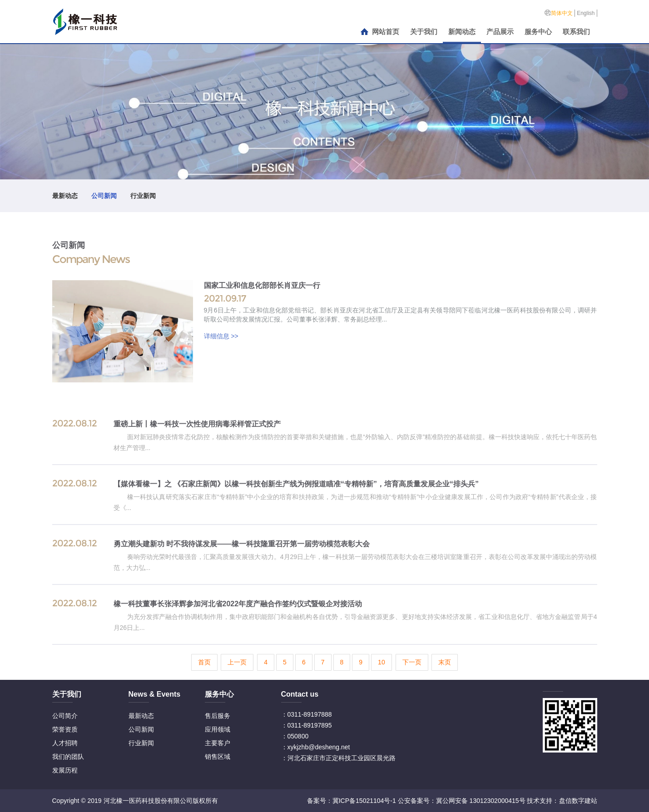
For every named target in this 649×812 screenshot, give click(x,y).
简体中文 (562, 13)
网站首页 (386, 32)
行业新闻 (143, 196)
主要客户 (218, 743)
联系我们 (576, 32)
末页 (445, 662)
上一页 (237, 662)
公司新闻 (104, 196)
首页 (204, 662)
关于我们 (424, 32)
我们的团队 (68, 757)
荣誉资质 (65, 729)
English (586, 13)
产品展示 (500, 32)
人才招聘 (65, 743)
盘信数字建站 (578, 801)
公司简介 (65, 716)
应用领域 (218, 729)
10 (381, 662)
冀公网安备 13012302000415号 (481, 801)
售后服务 (218, 716)
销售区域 (218, 757)
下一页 (412, 662)
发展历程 (65, 770)
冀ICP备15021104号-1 (364, 801)
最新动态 (65, 196)
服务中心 (538, 32)
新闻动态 (462, 32)
